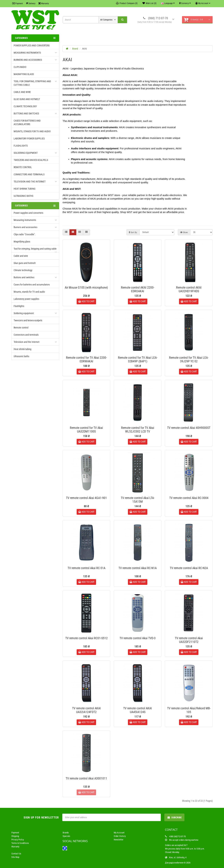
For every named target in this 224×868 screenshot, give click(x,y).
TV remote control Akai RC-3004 (189, 498)
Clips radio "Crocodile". (25, 234)
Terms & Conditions (20, 843)
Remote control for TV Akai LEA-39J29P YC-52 (189, 359)
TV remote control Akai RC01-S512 (86, 638)
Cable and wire (22, 92)
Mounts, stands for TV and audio (32, 131)
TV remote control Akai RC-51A (86, 568)
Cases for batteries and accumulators (27, 122)
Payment (18, 3)
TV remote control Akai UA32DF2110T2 (189, 640)
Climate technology (25, 106)
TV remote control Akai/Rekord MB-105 (189, 710)
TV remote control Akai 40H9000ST (189, 428)
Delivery (31, 3)
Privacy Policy (18, 840)
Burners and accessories (35, 60)
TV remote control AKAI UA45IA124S (138, 710)
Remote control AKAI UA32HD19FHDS (189, 289)
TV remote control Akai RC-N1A (138, 568)
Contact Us (16, 854)
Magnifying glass (24, 74)
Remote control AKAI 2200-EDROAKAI (138, 289)
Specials (66, 836)
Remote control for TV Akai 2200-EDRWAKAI (86, 359)
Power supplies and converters (32, 45)
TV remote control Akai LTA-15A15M (138, 500)
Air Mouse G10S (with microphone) (86, 287)
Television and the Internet (35, 182)
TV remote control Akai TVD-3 (138, 638)
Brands (66, 833)
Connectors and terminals (29, 174)
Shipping (15, 836)
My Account (119, 833)
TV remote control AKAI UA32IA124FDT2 (86, 710)
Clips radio (20, 67)
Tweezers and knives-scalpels (31, 160)
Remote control (23, 167)
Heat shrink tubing (24, 189)
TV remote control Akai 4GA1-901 (86, 498)
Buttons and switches (35, 114)
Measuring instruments (35, 53)
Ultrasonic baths (23, 196)
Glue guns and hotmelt (27, 99)
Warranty (44, 3)
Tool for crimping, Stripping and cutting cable (35, 83)
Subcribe (174, 817)
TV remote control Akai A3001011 (86, 778)
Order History (120, 836)
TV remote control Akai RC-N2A (189, 568)
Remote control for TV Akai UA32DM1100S (86, 430)
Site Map (15, 857)
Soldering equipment (35, 153)
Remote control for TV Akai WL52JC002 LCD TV (138, 430)
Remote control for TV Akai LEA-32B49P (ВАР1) (138, 359)
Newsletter (119, 840)
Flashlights (21, 146)
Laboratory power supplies (29, 139)
